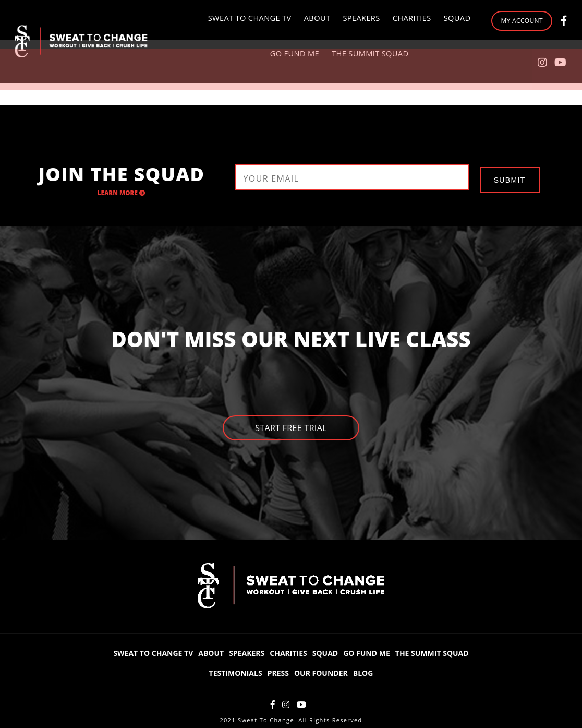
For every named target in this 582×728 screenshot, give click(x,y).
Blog (363, 672)
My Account (486, 41)
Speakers (312, 21)
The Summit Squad (321, 62)
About (269, 21)
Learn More (122, 193)
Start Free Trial (291, 428)
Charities (361, 21)
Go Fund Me (248, 62)
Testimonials (236, 672)
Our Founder (321, 672)
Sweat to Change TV (204, 21)
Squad (405, 21)
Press (278, 672)
